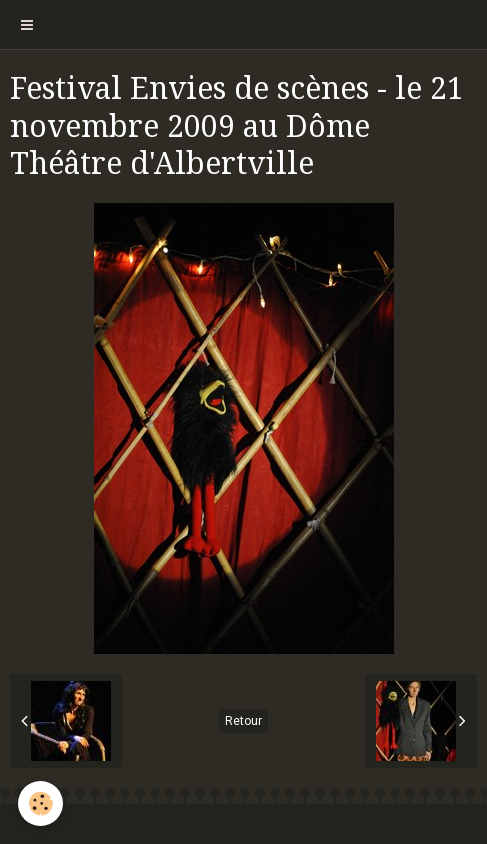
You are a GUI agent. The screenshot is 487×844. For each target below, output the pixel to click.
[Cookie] (40, 803)
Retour (243, 721)
